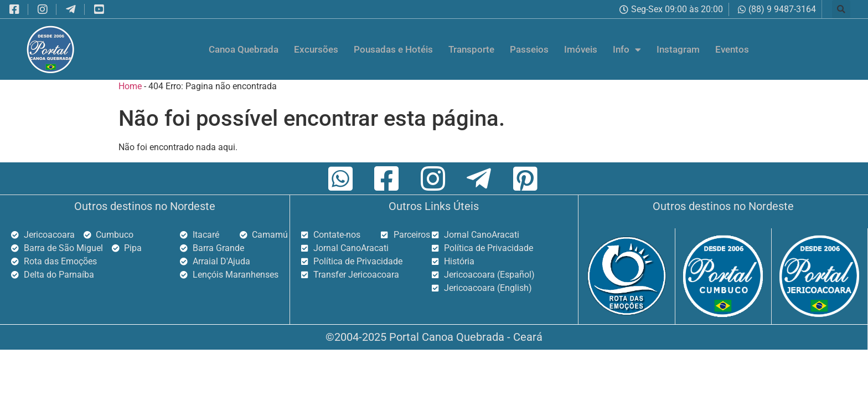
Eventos (732, 49)
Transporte (471, 49)
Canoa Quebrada (244, 49)
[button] (841, 9)
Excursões (316, 49)
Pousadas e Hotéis (393, 49)
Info (627, 49)
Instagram (678, 49)
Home (130, 86)
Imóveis (581, 49)
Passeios (529, 49)
